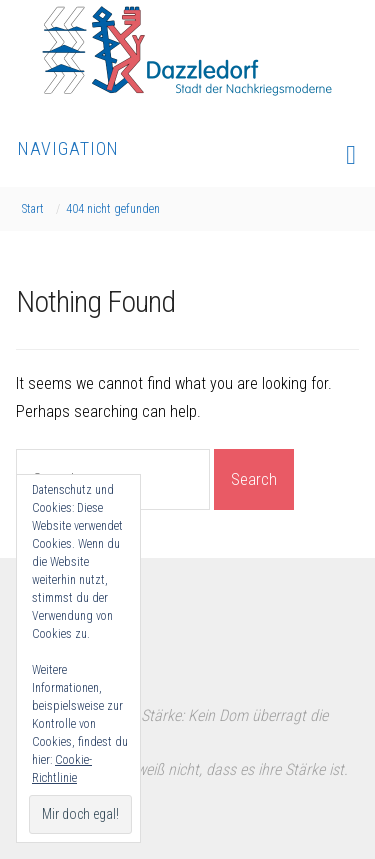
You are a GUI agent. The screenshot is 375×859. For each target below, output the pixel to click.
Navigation (187, 153)
